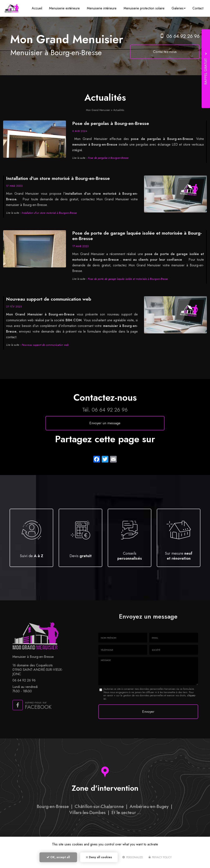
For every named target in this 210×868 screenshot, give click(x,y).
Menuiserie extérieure (68, 8)
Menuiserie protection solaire (146, 8)
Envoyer (148, 711)
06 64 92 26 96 (183, 36)
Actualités (119, 110)
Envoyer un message (105, 423)
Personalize (133, 859)
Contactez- (170, 52)
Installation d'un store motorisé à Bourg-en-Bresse (58, 178)
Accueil (42, 8)
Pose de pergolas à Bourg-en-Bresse (111, 123)
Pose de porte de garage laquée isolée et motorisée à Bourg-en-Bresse (137, 236)
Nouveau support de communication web (49, 299)
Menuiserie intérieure (105, 8)
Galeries (180, 8)
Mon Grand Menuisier (98, 110)
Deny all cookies (99, 859)
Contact (198, 8)
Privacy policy (160, 859)
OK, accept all (58, 859)
